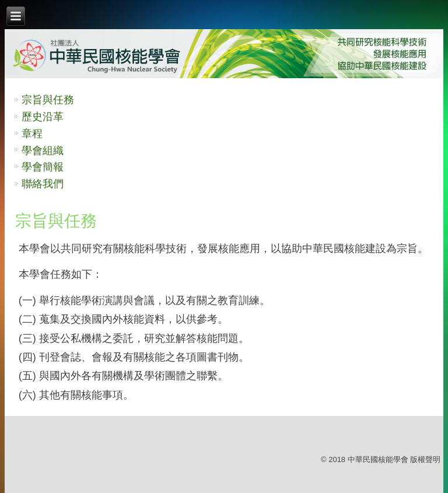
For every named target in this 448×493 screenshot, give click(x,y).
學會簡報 (43, 167)
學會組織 (43, 151)
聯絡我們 (43, 184)
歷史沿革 (43, 117)
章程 (32, 134)
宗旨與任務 (48, 100)
